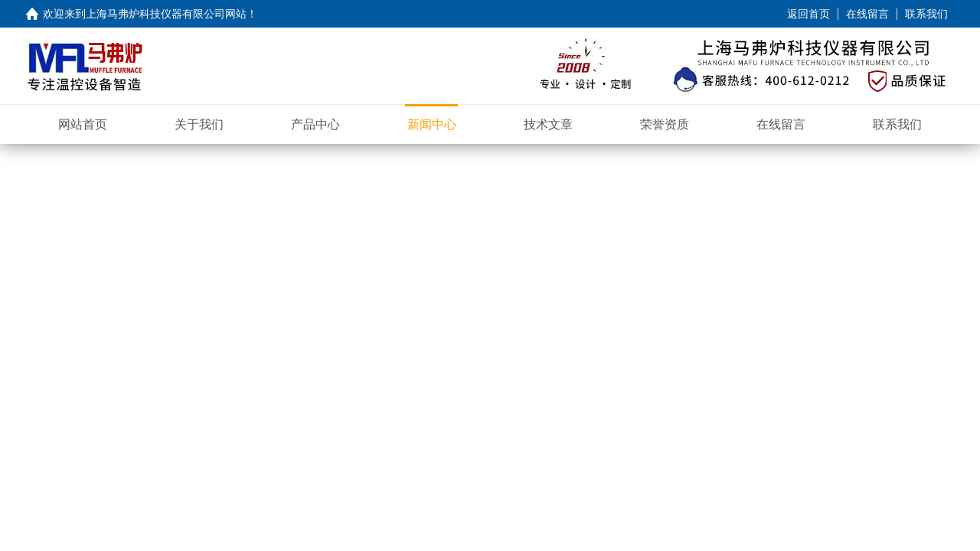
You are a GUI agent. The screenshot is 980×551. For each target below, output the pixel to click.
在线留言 (867, 14)
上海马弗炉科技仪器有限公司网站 (166, 14)
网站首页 (83, 124)
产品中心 (315, 124)
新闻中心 (432, 124)
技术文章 (548, 124)
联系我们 (926, 14)
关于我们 (199, 124)
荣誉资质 (665, 124)
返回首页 (808, 14)
